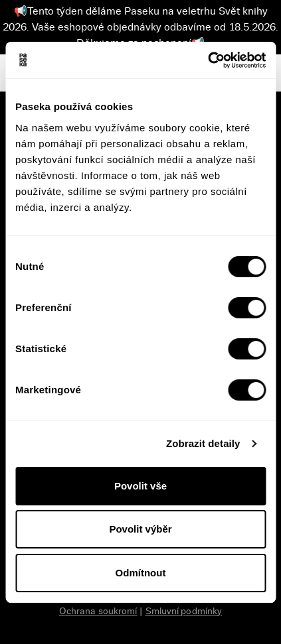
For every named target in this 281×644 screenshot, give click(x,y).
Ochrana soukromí (98, 611)
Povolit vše (140, 486)
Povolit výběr (140, 529)
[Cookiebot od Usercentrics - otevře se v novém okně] (208, 60)
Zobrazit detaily (203, 443)
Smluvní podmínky (184, 611)
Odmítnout (141, 573)
